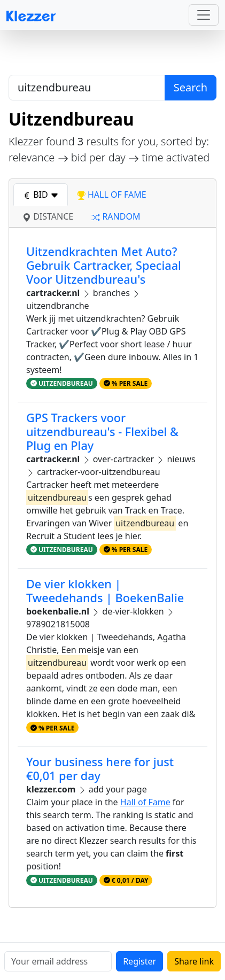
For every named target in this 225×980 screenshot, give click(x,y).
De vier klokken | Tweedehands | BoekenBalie (105, 591)
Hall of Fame (145, 802)
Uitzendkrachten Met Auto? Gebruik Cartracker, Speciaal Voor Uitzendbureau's (104, 265)
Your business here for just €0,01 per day (100, 769)
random (116, 216)
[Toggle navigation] (204, 15)
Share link (194, 961)
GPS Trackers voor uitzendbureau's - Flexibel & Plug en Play (102, 431)
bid (41, 195)
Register (139, 961)
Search (191, 87)
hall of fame (112, 195)
